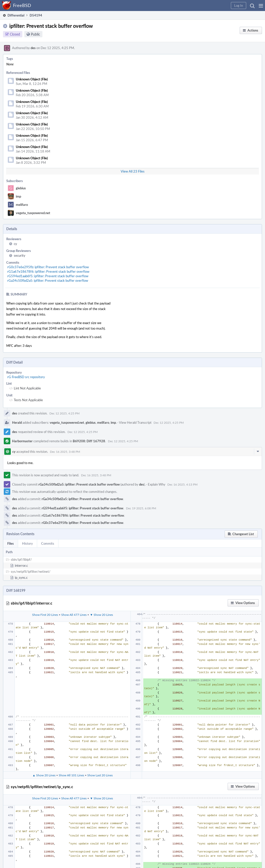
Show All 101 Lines (71, 775)
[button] (261, 6)
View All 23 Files (133, 171)
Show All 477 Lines (74, 615)
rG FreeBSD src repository (26, 377)
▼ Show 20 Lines (101, 615)
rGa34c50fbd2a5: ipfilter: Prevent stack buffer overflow (48, 280)
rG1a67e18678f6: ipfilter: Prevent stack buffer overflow (48, 271)
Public (36, 34)
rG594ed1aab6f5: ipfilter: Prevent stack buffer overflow (48, 276)
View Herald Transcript (135, 422)
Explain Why (157, 484)
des (33, 48)
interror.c (21, 565)
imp (18, 196)
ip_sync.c (21, 577)
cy (15, 244)
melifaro (22, 205)
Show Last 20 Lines (100, 775)
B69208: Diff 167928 (89, 441)
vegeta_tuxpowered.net (33, 213)
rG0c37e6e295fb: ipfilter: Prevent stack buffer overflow (48, 267)
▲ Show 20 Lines (44, 775)
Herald (17, 422)
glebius (21, 188)
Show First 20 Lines (45, 615)
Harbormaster (22, 441)
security (20, 255)
